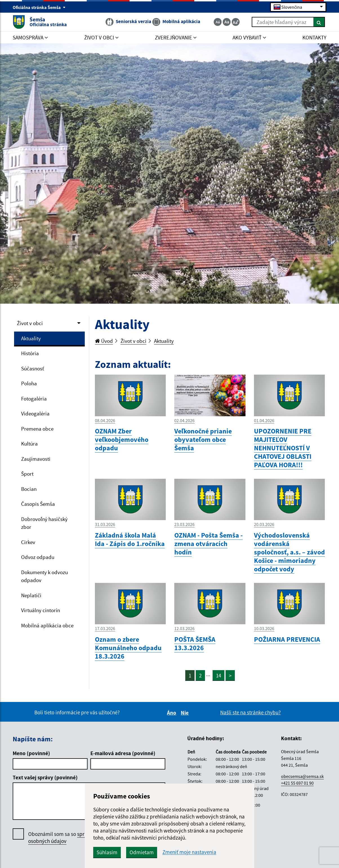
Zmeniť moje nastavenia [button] (189, 852)
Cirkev (28, 542)
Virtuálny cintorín (41, 610)
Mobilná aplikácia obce (47, 625)
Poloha (29, 383)
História (30, 353)
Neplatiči (31, 595)
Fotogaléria (34, 399)
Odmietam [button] (142, 852)
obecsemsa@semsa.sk (302, 776)
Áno (172, 713)
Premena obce (37, 429)
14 (218, 675)
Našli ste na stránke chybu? (250, 712)
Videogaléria (35, 413)
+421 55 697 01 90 (297, 783)
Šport (27, 474)
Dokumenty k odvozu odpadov (44, 576)
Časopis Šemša (38, 504)
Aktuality (31, 338)
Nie (186, 713)
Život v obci (30, 323)
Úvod (104, 341)
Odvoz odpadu (38, 557)
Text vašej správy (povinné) (45, 777)
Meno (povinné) (31, 753)
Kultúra (29, 444)
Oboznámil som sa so (67, 838)
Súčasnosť (33, 368)
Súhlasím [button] (107, 852)
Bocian (29, 489)
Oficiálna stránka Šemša (39, 7)
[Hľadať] (319, 22)
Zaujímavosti (36, 459)
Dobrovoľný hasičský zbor (44, 523)
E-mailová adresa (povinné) (123, 753)
